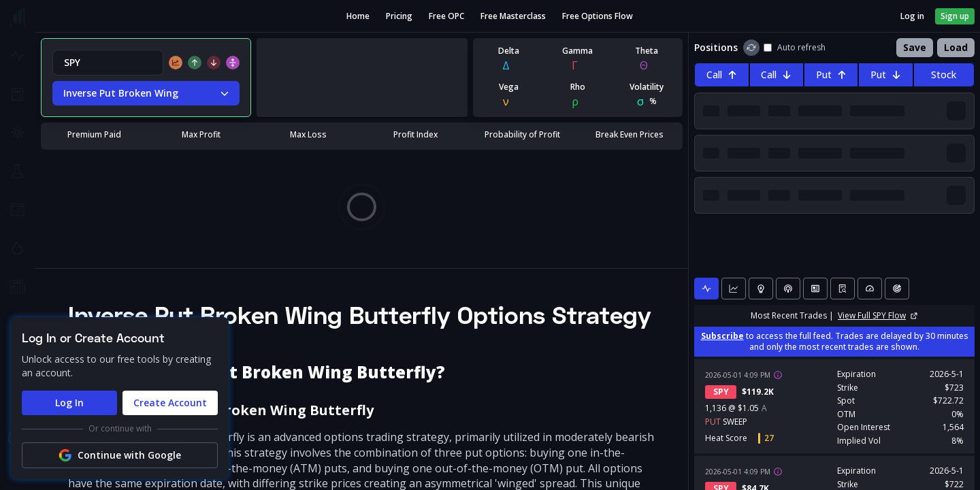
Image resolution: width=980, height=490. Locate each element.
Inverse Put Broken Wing (146, 93)
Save (915, 47)
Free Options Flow (598, 16)
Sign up (955, 16)
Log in (912, 16)
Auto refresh (795, 48)
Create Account (170, 403)
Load (956, 47)
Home (358, 16)
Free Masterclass (513, 16)
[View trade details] (778, 375)
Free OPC (446, 16)
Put (831, 75)
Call (722, 75)
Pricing (399, 16)
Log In (69, 403)
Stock (944, 75)
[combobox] (108, 63)
